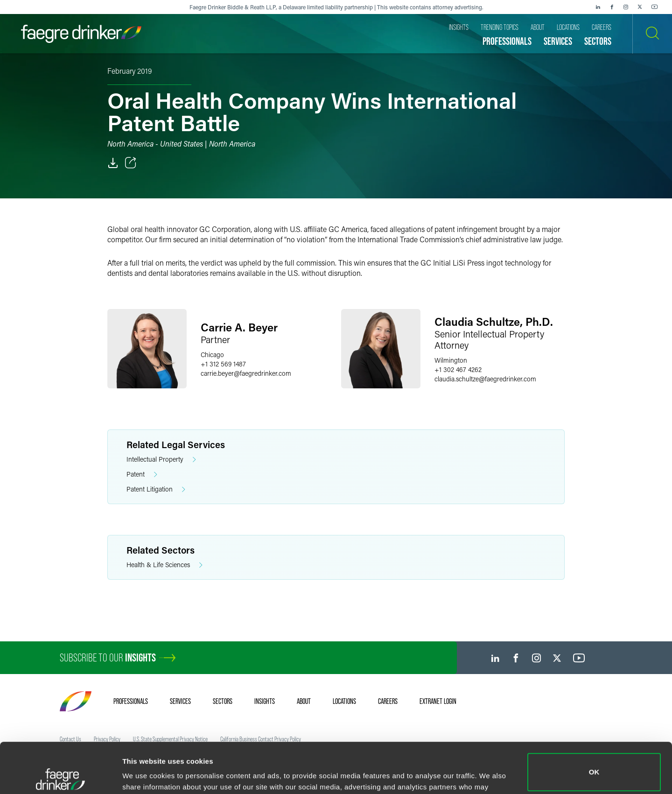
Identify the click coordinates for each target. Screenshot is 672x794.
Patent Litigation (156, 489)
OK (594, 722)
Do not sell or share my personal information (594, 763)
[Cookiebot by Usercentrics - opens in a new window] (60, 776)
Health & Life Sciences (164, 565)
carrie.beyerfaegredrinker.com (246, 373)
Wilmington (451, 360)
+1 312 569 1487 (223, 364)
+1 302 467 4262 (458, 369)
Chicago (212, 355)
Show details (144, 774)
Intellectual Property (161, 460)
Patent (142, 474)
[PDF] (113, 163)
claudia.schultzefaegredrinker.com (485, 379)
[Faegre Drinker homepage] (81, 34)
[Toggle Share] (131, 163)
